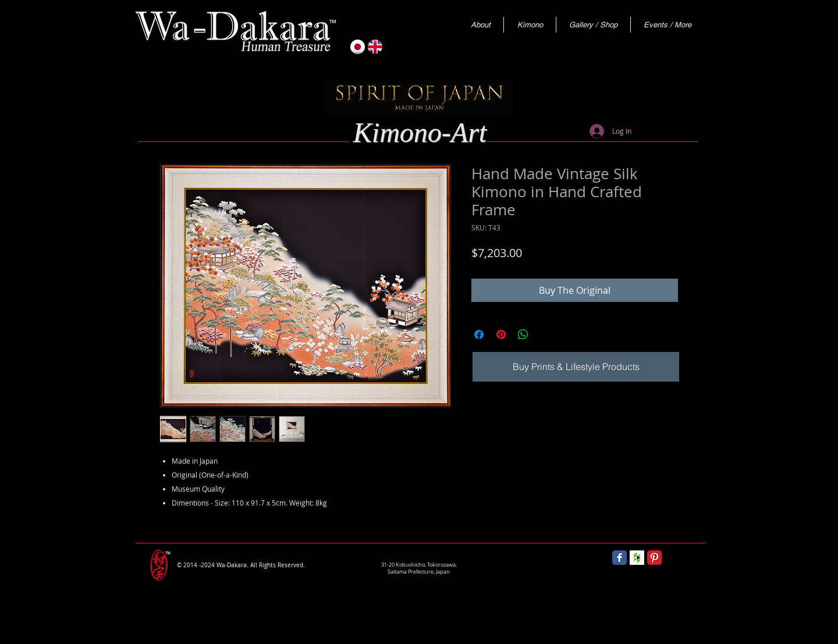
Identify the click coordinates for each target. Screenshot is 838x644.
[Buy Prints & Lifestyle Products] (576, 367)
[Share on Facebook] (479, 335)
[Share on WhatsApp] (523, 335)
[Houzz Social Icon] (637, 558)
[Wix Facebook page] (619, 558)
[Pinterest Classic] (654, 558)
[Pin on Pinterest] (501, 335)
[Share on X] (545, 335)
